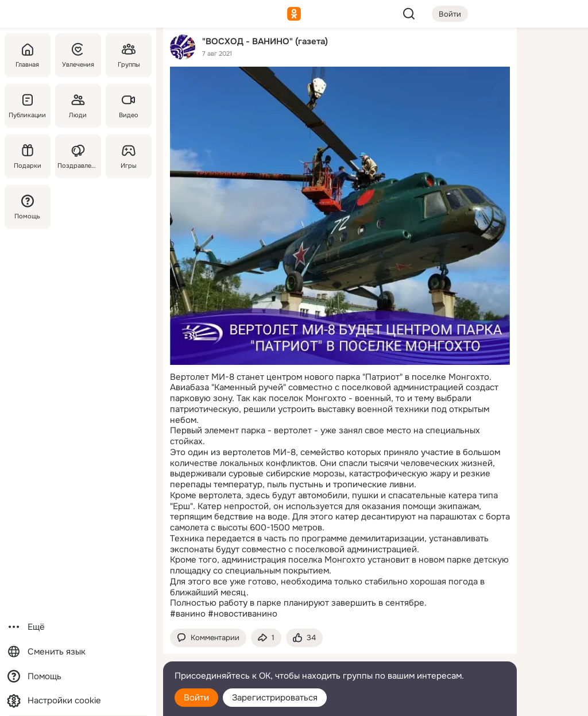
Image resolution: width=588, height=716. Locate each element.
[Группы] (129, 55)
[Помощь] (28, 207)
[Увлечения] (78, 55)
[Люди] (78, 106)
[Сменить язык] (78, 652)
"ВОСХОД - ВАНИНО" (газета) (265, 41)
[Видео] (129, 106)
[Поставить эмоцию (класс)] (304, 638)
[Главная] (28, 55)
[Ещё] (78, 627)
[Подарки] (28, 156)
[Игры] (129, 156)
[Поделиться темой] (266, 638)
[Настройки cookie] (78, 701)
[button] (208, 638)
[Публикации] (28, 106)
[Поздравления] (78, 156)
